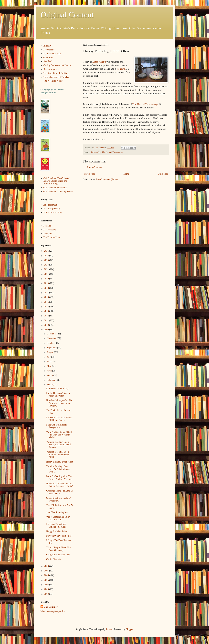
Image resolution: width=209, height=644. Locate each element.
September (52, 348)
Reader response (51, 69)
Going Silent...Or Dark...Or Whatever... (59, 499)
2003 (47, 589)
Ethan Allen (96, 152)
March (50, 375)
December (52, 334)
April (49, 371)
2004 (47, 585)
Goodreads (48, 58)
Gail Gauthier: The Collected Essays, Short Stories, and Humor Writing (57, 181)
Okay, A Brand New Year (58, 555)
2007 (47, 571)
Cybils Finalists (53, 559)
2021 (47, 274)
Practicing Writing (52, 209)
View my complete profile (53, 611)
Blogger (129, 629)
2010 (47, 325)
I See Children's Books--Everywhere (57, 426)
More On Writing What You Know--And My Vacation (59, 478)
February (51, 380)
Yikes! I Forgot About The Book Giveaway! (58, 549)
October (51, 343)
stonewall (121, 69)
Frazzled (47, 226)
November (52, 338)
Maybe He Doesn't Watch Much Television (58, 394)
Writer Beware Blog (53, 213)
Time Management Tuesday (56, 77)
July (49, 357)
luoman (110, 629)
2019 (47, 283)
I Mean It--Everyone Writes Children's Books (59, 419)
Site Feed (48, 61)
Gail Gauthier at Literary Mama (58, 192)
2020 (47, 279)
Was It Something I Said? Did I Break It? (58, 518)
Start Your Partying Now (58, 512)
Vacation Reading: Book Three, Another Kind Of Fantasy (59, 445)
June (49, 362)
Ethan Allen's (99, 62)
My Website (49, 50)
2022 (47, 269)
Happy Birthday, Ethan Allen (60, 462)
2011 (47, 320)
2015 (47, 302)
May (49, 366)
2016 (47, 297)
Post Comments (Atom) (107, 179)
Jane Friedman (50, 205)
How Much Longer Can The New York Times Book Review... (59, 403)
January (51, 385)
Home (126, 174)
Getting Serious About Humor (57, 65)
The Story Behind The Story (56, 73)
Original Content (67, 15)
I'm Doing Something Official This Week (56, 525)
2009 (47, 330)
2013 (47, 311)
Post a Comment (95, 167)
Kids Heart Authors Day (57, 389)
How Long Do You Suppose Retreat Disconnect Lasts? (59, 485)
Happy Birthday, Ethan (57, 531)
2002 (47, 594)
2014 (47, 307)
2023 (47, 265)
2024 (47, 260)
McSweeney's (50, 230)
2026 (47, 251)
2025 (47, 256)
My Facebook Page (52, 54)
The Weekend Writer (53, 81)
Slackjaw (48, 234)
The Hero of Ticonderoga (145, 104)
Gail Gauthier (51, 607)
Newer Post (89, 174)
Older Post (163, 174)
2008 (47, 566)
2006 (47, 575)
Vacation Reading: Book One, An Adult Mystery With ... (58, 469)
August (50, 352)
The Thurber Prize (52, 237)
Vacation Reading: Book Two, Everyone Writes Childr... (58, 455)
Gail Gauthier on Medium (55, 188)
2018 (47, 288)
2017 (47, 293)
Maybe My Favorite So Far (59, 536)
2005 (47, 580)
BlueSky (47, 46)
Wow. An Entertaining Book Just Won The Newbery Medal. (59, 435)
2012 (47, 316)
